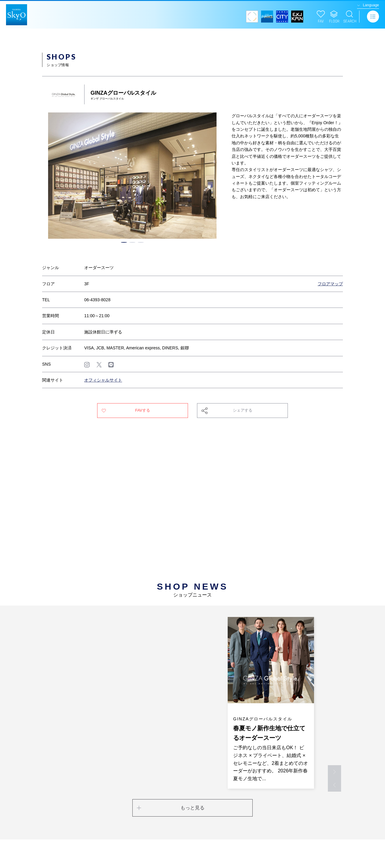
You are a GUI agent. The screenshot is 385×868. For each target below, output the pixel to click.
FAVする (143, 410)
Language (371, 5)
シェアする (243, 410)
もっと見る (192, 808)
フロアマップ (330, 284)
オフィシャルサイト (103, 380)
